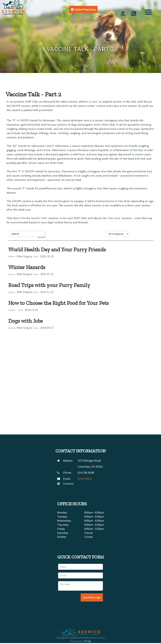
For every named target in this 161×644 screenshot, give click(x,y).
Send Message (92, 597)
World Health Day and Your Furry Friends (57, 250)
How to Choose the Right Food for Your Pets (58, 303)
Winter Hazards (27, 267)
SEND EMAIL (85, 479)
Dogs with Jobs (26, 321)
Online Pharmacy (84, 9)
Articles (101, 638)
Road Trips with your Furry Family (49, 285)
